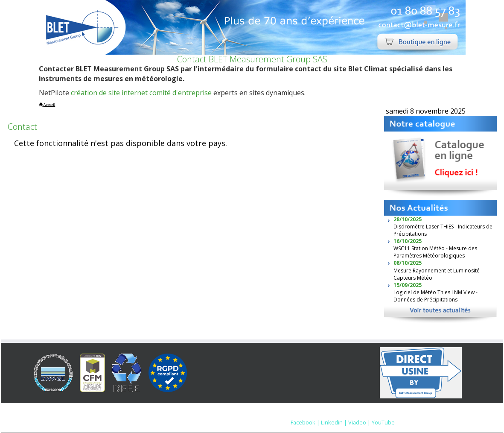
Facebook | (305, 422)
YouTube (383, 422)
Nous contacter (354, 414)
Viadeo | (359, 422)
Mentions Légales (303, 414)
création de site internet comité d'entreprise (141, 93)
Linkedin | (334, 422)
